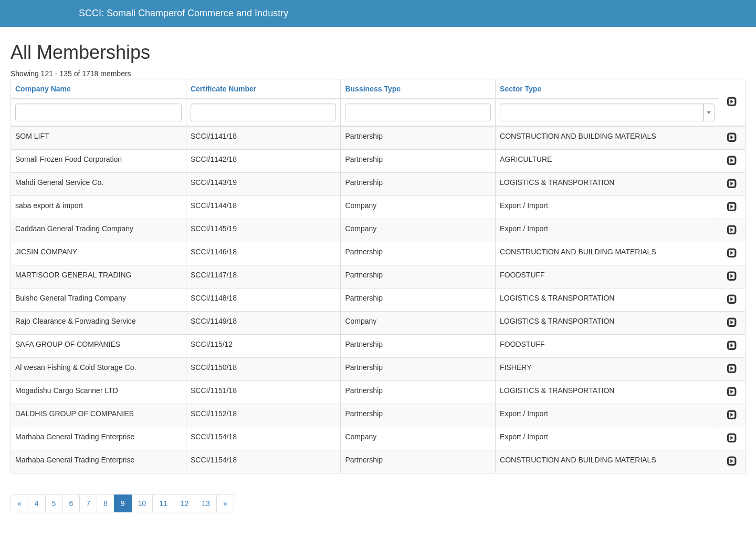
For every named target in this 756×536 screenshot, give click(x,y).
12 (185, 503)
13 (206, 503)
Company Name (43, 89)
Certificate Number (223, 89)
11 (163, 503)
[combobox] (607, 112)
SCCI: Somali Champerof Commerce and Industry (183, 13)
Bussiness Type (373, 89)
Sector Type (521, 89)
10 (142, 503)
